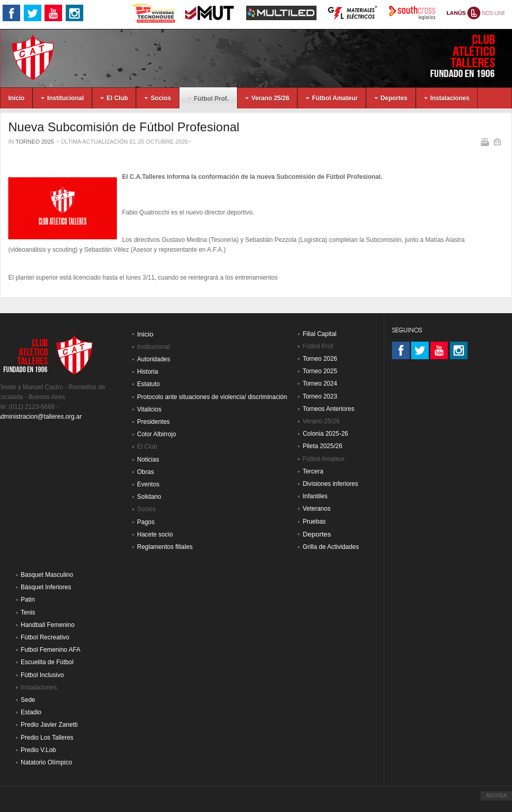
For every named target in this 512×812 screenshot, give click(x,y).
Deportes (317, 534)
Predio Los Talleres (47, 738)
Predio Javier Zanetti (49, 725)
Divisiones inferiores (330, 484)
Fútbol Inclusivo (42, 675)
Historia (148, 372)
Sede (28, 700)
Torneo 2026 (320, 359)
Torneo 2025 (35, 142)
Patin (28, 600)
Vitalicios (149, 409)
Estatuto (148, 384)
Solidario (149, 497)
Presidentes (153, 422)
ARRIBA (496, 795)
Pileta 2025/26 (322, 446)
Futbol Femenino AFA (50, 650)
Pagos (146, 522)
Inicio (145, 334)
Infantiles (315, 496)
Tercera (313, 471)
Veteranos (317, 509)
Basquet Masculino (47, 575)
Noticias (148, 459)
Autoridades (154, 359)
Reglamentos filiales (165, 547)
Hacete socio (155, 534)
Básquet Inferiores (46, 587)
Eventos (148, 484)
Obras (146, 472)
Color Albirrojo (156, 434)
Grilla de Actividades (331, 547)
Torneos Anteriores (328, 409)
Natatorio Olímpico (46, 762)
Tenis (28, 612)
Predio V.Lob (38, 750)
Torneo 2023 (320, 396)
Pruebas (314, 522)
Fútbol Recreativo (45, 637)
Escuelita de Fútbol (47, 662)
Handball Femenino (48, 625)
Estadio (31, 712)
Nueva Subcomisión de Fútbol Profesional (124, 127)
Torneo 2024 (320, 384)
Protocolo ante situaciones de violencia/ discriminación (212, 397)
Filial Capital (319, 334)
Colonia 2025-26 (325, 434)
